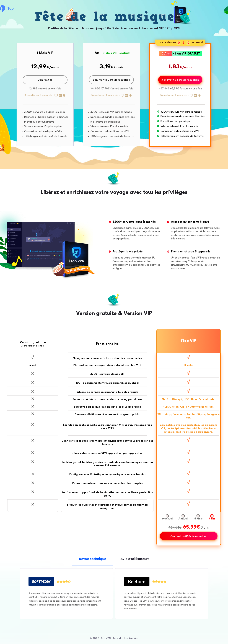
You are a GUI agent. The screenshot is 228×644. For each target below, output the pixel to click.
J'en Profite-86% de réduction (180, 80)
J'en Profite (45, 80)
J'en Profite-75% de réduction (111, 80)
